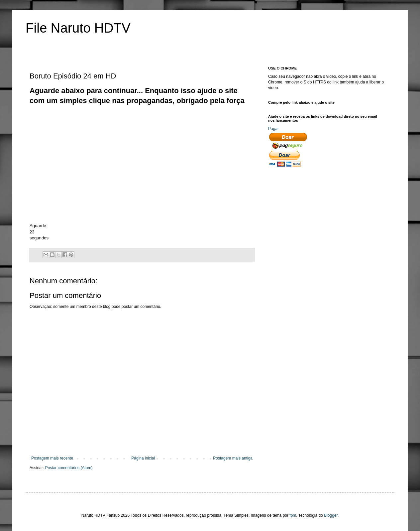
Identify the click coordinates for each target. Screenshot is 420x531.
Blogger (331, 515)
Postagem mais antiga (233, 458)
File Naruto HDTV (78, 28)
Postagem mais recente (52, 458)
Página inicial (143, 458)
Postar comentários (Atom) (69, 468)
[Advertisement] (151, 121)
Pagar (273, 129)
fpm (293, 515)
